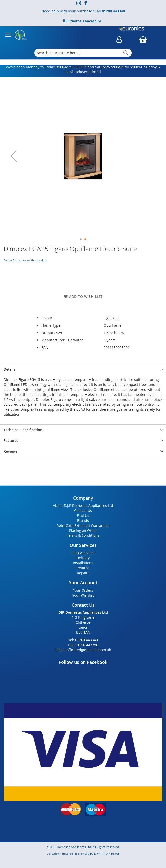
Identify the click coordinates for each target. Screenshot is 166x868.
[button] (14, 156)
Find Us (83, 515)
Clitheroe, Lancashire (83, 21)
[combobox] (83, 53)
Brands (83, 520)
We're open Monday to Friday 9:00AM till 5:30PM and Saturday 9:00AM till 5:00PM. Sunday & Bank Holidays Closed (83, 69)
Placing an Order (83, 530)
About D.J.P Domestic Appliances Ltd (83, 505)
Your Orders (83, 590)
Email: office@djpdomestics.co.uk (83, 650)
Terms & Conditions (83, 535)
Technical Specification (23, 430)
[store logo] (21, 35)
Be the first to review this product (25, 260)
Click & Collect (83, 553)
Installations (83, 563)
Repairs (83, 573)
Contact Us (83, 510)
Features (11, 440)
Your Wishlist (83, 595)
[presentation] (83, 369)
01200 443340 (113, 11)
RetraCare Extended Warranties (83, 525)
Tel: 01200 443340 (83, 640)
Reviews (11, 451)
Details (10, 369)
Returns (83, 568)
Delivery (83, 558)
